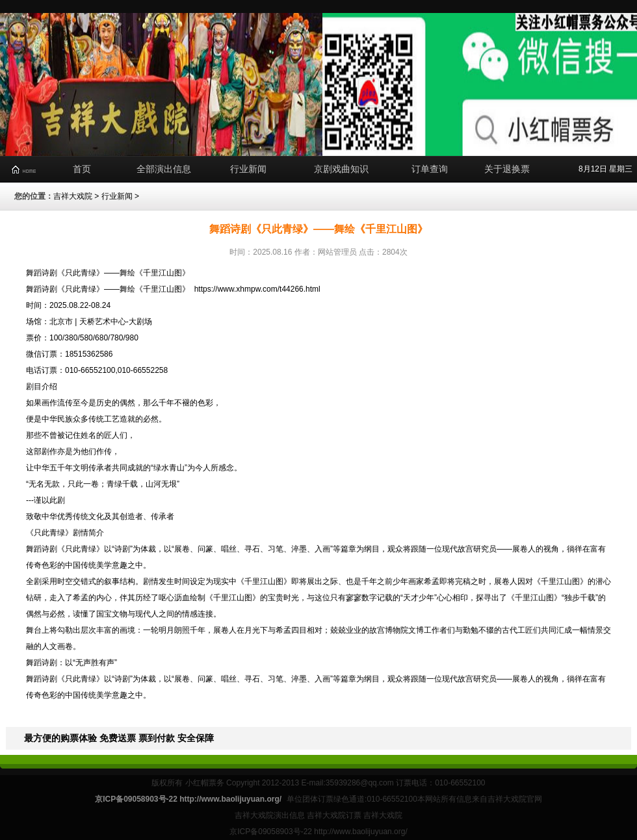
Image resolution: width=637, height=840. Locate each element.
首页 (82, 169)
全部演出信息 (164, 169)
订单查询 (430, 169)
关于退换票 (507, 169)
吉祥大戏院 (73, 196)
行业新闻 (248, 169)
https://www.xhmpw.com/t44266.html (257, 289)
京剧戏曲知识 (341, 169)
